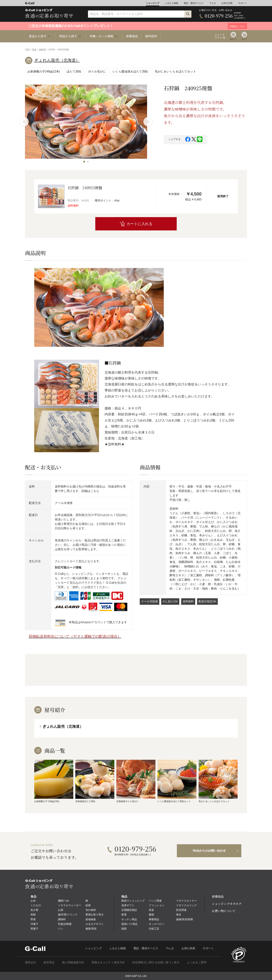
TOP (27, 50)
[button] (84, 162)
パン (61, 929)
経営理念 (49, 962)
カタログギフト (95, 924)
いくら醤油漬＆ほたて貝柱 (130, 71)
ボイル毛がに (97, 71)
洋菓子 (34, 924)
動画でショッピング (133, 901)
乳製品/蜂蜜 (65, 924)
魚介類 (34, 910)
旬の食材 (91, 910)
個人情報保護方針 (73, 962)
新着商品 (132, 36)
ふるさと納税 (172, 3)
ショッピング (153, 3)
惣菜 (34, 50)
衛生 (179, 915)
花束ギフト (128, 905)
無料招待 (151, 36)
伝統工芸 (154, 929)
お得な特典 (227, 3)
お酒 (61, 910)
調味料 (62, 919)
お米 (33, 901)
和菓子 (34, 929)
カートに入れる (140, 224)
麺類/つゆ (63, 901)
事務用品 (154, 919)
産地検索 (91, 919)
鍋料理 (42, 50)
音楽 (151, 910)
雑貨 (124, 929)
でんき (213, 3)
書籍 (151, 915)
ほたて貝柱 (74, 71)
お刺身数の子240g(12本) (44, 71)
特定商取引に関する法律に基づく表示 (156, 962)
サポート (243, 3)
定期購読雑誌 (129, 910)
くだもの (36, 905)
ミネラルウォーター (70, 905)
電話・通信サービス (194, 3)
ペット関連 (155, 901)
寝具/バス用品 (130, 924)
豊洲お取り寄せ (95, 915)
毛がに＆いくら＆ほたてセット (175, 71)
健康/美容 (91, 929)
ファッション (157, 905)
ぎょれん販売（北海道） (57, 60)
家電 (124, 915)
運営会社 (31, 962)
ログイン (233, 39)
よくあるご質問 (197, 962)
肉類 (33, 915)
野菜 (33, 919)
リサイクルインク (187, 905)
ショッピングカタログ (227, 904)
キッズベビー (157, 924)
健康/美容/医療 (185, 919)
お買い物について (224, 911)
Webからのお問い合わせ (209, 851)
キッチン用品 (129, 919)
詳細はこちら (90, 491)
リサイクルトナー (187, 901)
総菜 (88, 905)
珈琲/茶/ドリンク (68, 915)
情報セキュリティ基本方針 (108, 962)
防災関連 (181, 910)
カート (244, 39)
